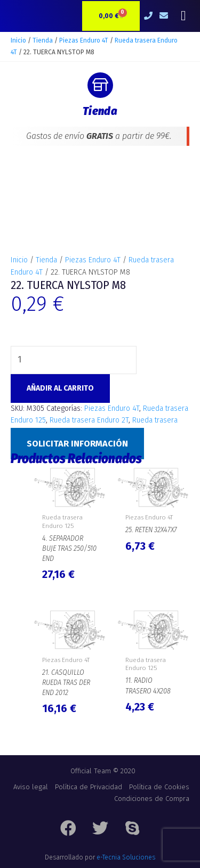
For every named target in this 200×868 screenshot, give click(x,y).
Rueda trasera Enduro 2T (89, 420)
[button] (183, 16)
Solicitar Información (77, 444)
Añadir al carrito (60, 388)
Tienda (43, 40)
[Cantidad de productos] (74, 360)
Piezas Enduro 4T (84, 40)
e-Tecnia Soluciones (126, 857)
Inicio (18, 40)
